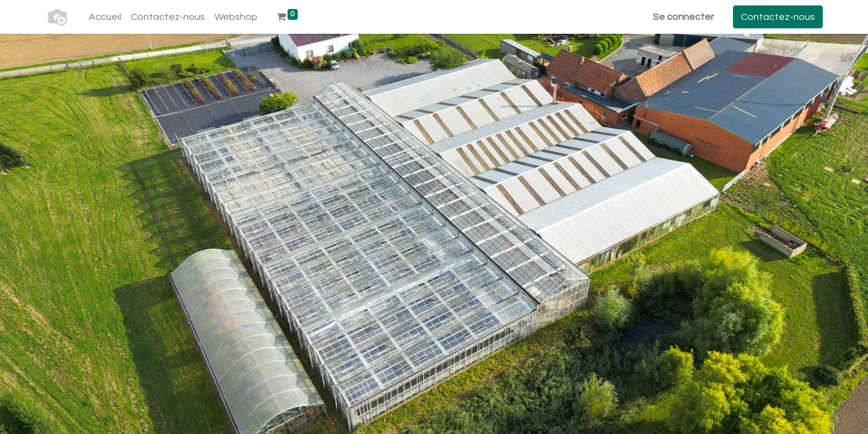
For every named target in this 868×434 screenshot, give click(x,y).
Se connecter (683, 17)
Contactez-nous (778, 17)
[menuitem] (105, 17)
